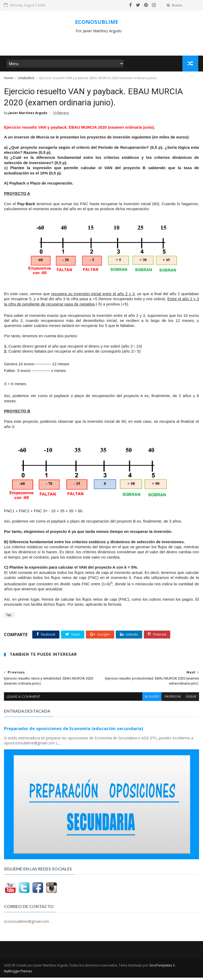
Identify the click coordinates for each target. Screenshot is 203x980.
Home (9, 79)
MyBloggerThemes (18, 974)
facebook (172, 700)
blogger (151, 700)
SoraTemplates (161, 968)
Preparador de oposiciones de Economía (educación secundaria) (73, 731)
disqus (191, 700)
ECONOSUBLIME (97, 22)
